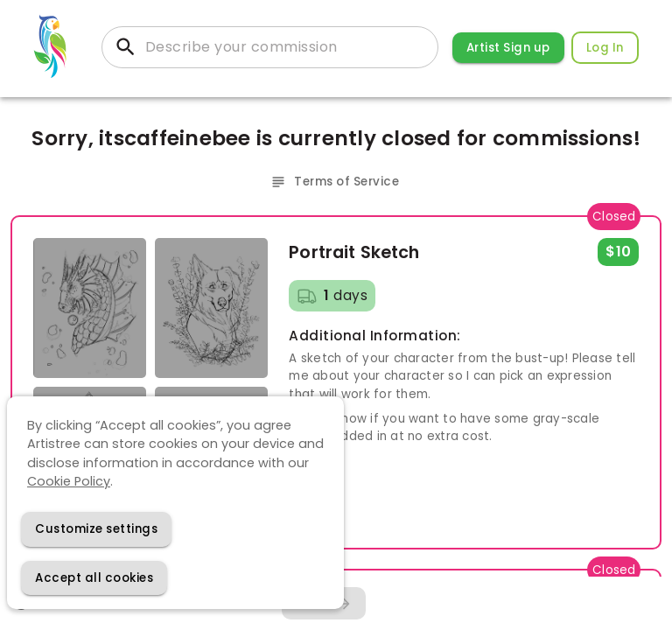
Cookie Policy (69, 481)
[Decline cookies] (96, 529)
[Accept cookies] (94, 578)
